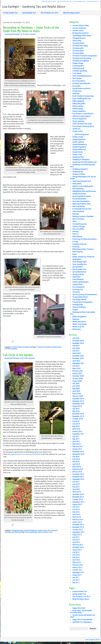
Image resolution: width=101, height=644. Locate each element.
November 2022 (78, 358)
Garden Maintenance (30, 530)
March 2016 (77, 467)
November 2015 (78, 477)
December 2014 (78, 494)
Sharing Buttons (6, 643)
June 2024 (76, 348)
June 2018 (76, 424)
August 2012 (77, 550)
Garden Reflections (79, 149)
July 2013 (76, 537)
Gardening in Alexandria (81, 160)
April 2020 (76, 391)
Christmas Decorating (43, 347)
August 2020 (77, 381)
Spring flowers (78, 267)
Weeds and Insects (79, 322)
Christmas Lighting (11, 349)
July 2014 (76, 507)
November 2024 (78, 343)
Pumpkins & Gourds (79, 244)
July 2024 (76, 346)
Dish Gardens (77, 78)
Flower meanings (78, 121)
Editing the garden (79, 104)
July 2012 (76, 552)
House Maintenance (79, 199)
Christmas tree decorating (82, 58)
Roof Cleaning (77, 252)
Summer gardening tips (80, 282)
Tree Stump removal (79, 300)
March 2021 (77, 368)
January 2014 (77, 522)
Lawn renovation (52, 530)
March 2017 (77, 444)
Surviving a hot (78, 289)
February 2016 (78, 469)
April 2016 (76, 464)
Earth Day (76, 94)
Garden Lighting (78, 142)
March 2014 (77, 517)
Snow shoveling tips (79, 264)
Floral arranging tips (82, 134)
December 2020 (78, 376)
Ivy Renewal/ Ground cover (82, 209)
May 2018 (76, 426)
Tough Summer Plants (80, 297)
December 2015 (78, 474)
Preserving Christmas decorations (85, 239)
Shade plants (77, 259)
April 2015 (76, 489)
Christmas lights (78, 53)
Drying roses (77, 91)
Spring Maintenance (79, 272)
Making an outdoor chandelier (83, 216)
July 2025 (76, 338)
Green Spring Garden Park (82, 181)
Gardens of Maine (79, 174)
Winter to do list (78, 327)
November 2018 (78, 416)
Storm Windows (78, 279)
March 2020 (77, 394)
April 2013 (76, 542)
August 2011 (77, 575)
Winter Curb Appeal (79, 324)
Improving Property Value (81, 204)
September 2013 (78, 532)
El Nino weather (78, 106)
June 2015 (76, 484)
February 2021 (78, 371)
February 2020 (78, 396)
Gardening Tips (78, 172)
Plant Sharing (77, 237)
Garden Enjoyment (79, 139)
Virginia (75, 310)
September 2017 (78, 434)
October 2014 (78, 499)
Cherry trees (77, 41)
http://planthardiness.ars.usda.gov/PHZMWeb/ (24, 454)
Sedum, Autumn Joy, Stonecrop (83, 257)
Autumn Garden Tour (93, 1)
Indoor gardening (79, 206)
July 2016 (76, 457)
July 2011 (76, 578)
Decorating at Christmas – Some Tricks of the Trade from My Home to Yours (31, 29)
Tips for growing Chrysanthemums (85, 295)
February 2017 (78, 447)
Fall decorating (78, 109)
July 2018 (76, 421)
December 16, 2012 (20, 34)
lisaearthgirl (9, 34)
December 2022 (78, 356)
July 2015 (76, 482)
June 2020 (76, 386)
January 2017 (77, 449)
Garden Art (76, 129)
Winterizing (76, 329)
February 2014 (78, 520)
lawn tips (76, 214)
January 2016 (77, 472)
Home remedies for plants (82, 196)
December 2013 (78, 525)
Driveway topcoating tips (81, 83)
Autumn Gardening (79, 28)
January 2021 (77, 373)
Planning (76, 232)
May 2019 (76, 411)
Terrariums (76, 292)
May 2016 (76, 462)
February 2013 (78, 545)
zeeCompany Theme (93, 640)
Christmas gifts (78, 48)
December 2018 (78, 414)
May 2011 (76, 583)
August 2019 (77, 406)
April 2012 (76, 560)
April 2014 (76, 515)
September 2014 (78, 502)
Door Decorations (79, 81)
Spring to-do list (78, 274)
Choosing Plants (78, 43)
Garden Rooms (78, 152)
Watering (18, 532)
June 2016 (76, 459)
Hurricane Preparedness (81, 201)
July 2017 (76, 436)
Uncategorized (27, 347)
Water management (79, 317)
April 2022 (76, 361)
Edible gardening (78, 101)
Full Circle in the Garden (18, 355)
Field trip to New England (81, 116)
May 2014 (76, 512)
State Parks (76, 277)
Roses (75, 254)
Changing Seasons (17, 530)
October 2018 (78, 419)
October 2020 (78, 379)
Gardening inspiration (80, 169)
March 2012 (77, 562)
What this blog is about (49, 1)
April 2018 (76, 429)
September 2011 (78, 572)
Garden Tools (42, 530)
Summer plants (78, 284)
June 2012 (76, 555)
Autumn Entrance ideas (81, 26)
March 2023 (77, 353)
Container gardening (80, 71)
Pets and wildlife (78, 229)
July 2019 (76, 409)
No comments (31, 34)
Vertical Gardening (79, 307)
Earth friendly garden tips (81, 99)
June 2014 (76, 510)
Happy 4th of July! (79, 608)
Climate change (78, 63)
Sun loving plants (78, 287)
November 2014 (78, 497)
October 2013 (78, 530)
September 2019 (78, 404)
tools (51, 532)
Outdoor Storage (79, 226)
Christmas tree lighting (81, 61)
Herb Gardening (78, 189)
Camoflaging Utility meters (82, 36)
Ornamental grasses (80, 224)
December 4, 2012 (19, 358)
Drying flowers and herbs (81, 88)
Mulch (74, 221)
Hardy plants (77, 184)
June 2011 (76, 580)
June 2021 (76, 366)
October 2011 (78, 570)
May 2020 (76, 389)
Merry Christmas (78, 219)
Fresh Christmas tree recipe (82, 124)
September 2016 (78, 454)
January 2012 (77, 567)
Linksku (17, 643)
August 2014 (77, 504)
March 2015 (77, 492)
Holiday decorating (79, 194)
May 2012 (76, 557)
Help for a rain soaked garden (83, 186)
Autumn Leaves (78, 31)
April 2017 (76, 441)
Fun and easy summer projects (83, 126)
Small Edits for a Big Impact (82, 622)
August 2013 (77, 535)
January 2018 (77, 431)
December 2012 (78, 547)
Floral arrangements (79, 119)
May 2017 (76, 439)
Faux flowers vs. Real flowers (83, 114)
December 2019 (78, 399)
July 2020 (76, 384)
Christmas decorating (80, 46)
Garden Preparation (79, 147)
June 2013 (76, 540)
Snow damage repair (80, 262)
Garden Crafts (77, 131)
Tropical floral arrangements (82, 302)
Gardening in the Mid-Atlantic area (85, 162)
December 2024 (78, 341)
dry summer (77, 86)
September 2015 (78, 479)
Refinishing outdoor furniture (83, 249)
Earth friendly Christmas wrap (83, 96)
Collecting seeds (78, 68)
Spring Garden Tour (80, 1)
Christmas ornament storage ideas (85, 56)
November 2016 (78, 452)
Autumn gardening (31, 532)
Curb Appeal (77, 73)
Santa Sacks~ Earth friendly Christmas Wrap (81, 612)
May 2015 (76, 487)
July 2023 (76, 351)
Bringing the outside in (80, 33)
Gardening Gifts (78, 157)
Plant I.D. (76, 234)
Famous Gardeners (79, 111)
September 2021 (78, 363)
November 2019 (78, 401)
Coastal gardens (78, 66)
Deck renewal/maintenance (82, 76)
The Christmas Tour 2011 (65, 1)
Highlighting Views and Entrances (84, 191)
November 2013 (78, 527)
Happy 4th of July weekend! (82, 620)
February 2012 (78, 565)
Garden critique (78, 137)
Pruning (75, 242)
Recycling (76, 247)
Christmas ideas (16, 347)
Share (20, 341)
